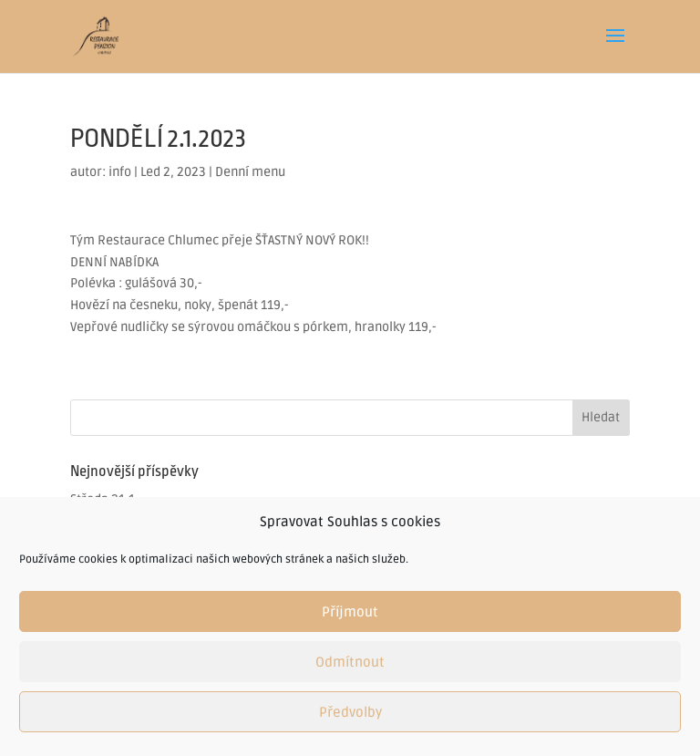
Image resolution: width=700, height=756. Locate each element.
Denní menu (250, 172)
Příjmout (350, 612)
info (120, 172)
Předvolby (350, 712)
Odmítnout (350, 662)
